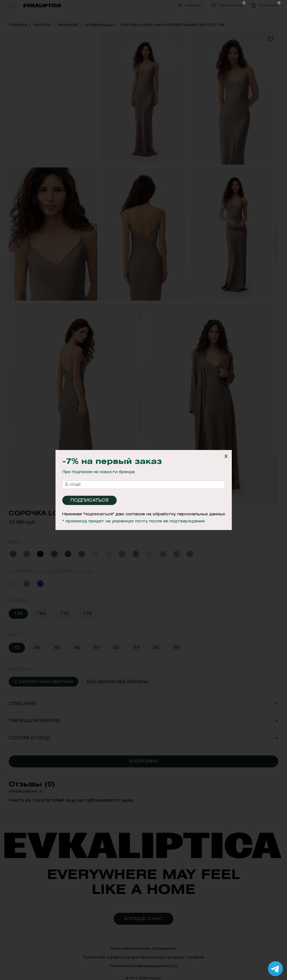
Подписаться (90, 500)
